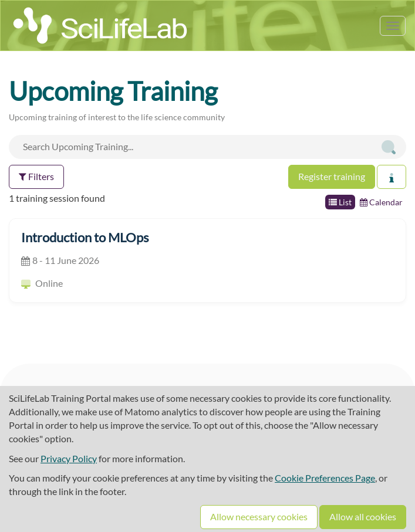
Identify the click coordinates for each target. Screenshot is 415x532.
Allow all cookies (363, 516)
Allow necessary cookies (259, 516)
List (340, 202)
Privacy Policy (69, 458)
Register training (332, 176)
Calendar (381, 202)
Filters (36, 176)
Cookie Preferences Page (325, 478)
